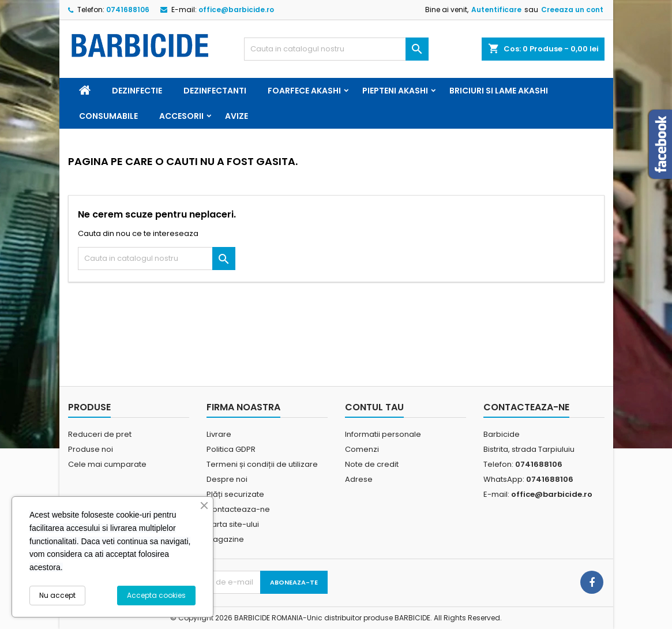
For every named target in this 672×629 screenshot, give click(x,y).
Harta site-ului (233, 524)
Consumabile (108, 116)
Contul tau (374, 407)
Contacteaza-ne (238, 509)
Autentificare (496, 10)
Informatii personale (383, 434)
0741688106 (128, 10)
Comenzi (362, 449)
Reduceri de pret (100, 434)
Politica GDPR (231, 449)
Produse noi (91, 449)
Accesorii (181, 116)
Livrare (219, 434)
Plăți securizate (235, 494)
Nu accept (57, 595)
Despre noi (227, 479)
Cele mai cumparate (107, 464)
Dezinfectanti (215, 91)
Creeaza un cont (572, 10)
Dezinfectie (137, 91)
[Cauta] (336, 49)
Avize (236, 116)
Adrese (359, 479)
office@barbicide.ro (236, 10)
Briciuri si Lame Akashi (499, 91)
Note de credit (372, 464)
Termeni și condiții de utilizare (262, 464)
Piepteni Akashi (395, 91)
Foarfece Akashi (304, 91)
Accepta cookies (156, 595)
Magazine (225, 539)
